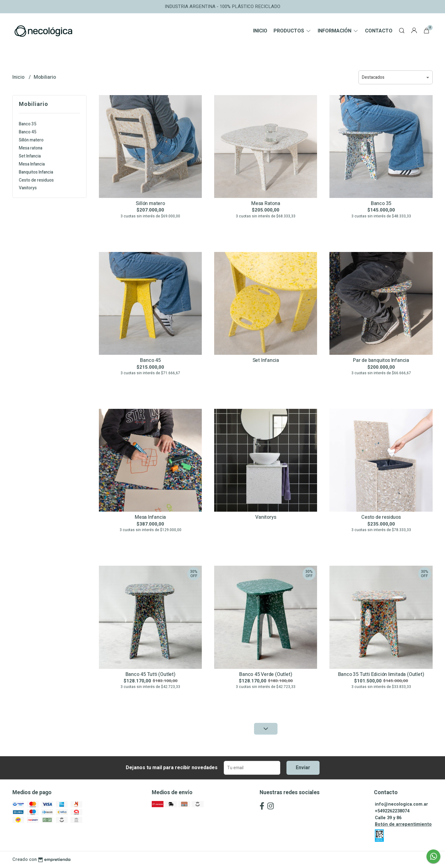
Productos (292, 31)
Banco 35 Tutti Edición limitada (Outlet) (381, 674)
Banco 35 (28, 124)
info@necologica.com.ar (401, 804)
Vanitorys (28, 188)
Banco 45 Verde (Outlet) (266, 674)
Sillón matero (31, 140)
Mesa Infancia (32, 164)
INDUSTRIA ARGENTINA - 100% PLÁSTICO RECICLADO (222, 6)
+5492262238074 (392, 811)
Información (338, 31)
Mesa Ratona (266, 203)
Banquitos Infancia (36, 172)
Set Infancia (30, 156)
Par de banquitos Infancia (381, 360)
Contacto (379, 31)
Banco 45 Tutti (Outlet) (150, 674)
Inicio (260, 31)
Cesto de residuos (36, 180)
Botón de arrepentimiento (403, 824)
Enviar (303, 768)
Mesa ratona (31, 148)
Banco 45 (28, 132)
